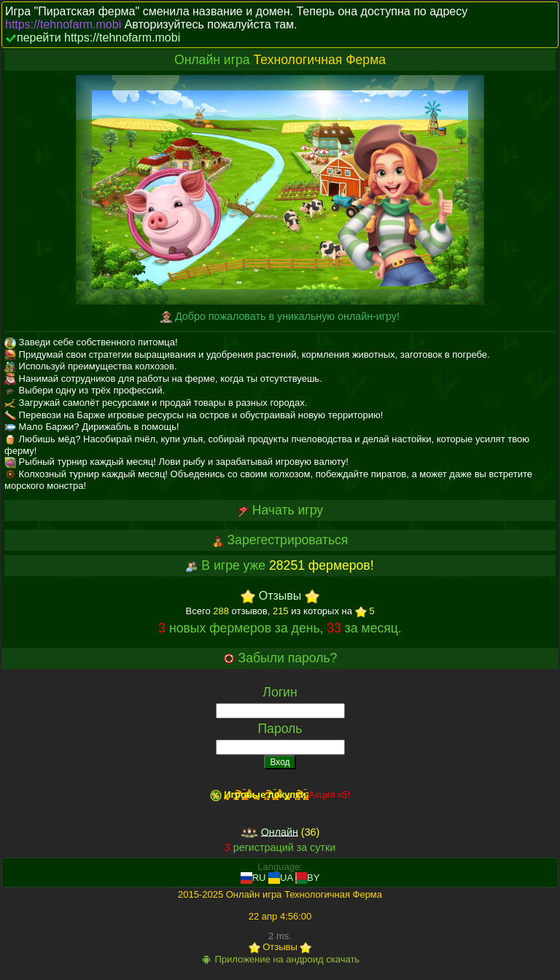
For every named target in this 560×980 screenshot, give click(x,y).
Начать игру (288, 510)
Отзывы (280, 596)
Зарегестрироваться (287, 540)
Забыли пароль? (288, 658)
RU (253, 878)
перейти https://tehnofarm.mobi (98, 38)
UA (280, 878)
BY (307, 878)
